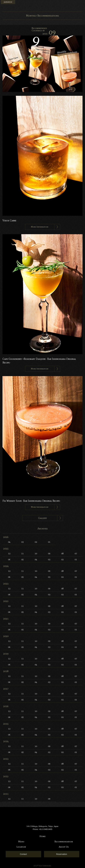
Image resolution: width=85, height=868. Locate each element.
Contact (23, 854)
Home (43, 836)
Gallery (43, 518)
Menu (81, 4)
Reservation (62, 854)
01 (49, 542)
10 (36, 553)
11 (22, 553)
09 (49, 553)
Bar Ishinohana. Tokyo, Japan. (43, 6)
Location (21, 847)
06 (9, 559)
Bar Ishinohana (43, 816)
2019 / (49, 34)
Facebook (71, 4)
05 (22, 559)
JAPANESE (8, 2)
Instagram (76, 4)
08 (62, 553)
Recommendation (64, 842)
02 (36, 542)
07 (76, 553)
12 (9, 553)
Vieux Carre (9, 220)
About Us (64, 847)
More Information (40, 227)
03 (22, 542)
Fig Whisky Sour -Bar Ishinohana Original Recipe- (32, 501)
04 (9, 542)
